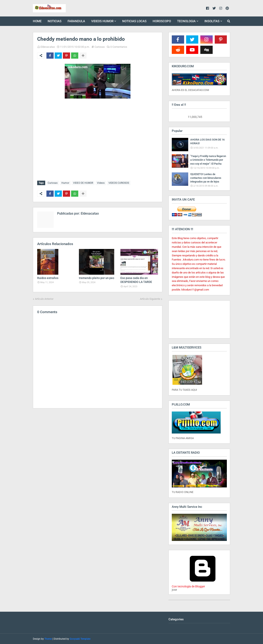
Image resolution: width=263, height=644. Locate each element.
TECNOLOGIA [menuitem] (186, 21)
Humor (65, 183)
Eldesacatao (48, 47)
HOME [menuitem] (37, 21)
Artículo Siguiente (150, 299)
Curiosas (100, 47)
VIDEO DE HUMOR (83, 183)
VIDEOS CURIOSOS (119, 183)
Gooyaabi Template (80, 639)
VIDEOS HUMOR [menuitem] (102, 21)
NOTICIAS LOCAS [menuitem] (134, 21)
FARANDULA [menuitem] (76, 21)
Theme (48, 639)
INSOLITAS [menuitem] (212, 21)
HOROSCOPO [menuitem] (162, 21)
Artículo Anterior (44, 299)
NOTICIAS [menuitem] (55, 21)
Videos (101, 183)
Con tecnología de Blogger (203, 585)
